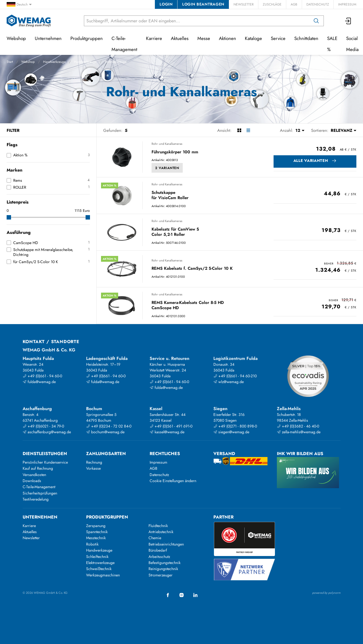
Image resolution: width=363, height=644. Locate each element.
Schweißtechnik (99, 569)
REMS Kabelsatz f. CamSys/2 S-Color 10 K (192, 269)
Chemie (155, 538)
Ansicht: (224, 130)
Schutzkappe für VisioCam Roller (170, 195)
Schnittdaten (306, 38)
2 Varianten (167, 168)
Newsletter (244, 4)
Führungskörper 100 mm (175, 152)
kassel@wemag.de (167, 432)
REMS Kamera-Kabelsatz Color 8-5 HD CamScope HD (188, 305)
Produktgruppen (87, 38)
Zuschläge (272, 4)
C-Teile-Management (124, 44)
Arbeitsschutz (159, 557)
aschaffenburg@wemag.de (47, 432)
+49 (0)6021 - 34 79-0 (43, 426)
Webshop (28, 62)
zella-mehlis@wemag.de (299, 432)
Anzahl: (287, 130)
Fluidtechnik (158, 526)
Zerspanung (96, 526)
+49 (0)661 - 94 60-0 (42, 376)
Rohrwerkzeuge (116, 62)
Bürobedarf (158, 550)
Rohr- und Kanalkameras (167, 144)
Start (10, 62)
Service (278, 38)
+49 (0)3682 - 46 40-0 (298, 426)
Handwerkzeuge (54, 62)
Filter (13, 130)
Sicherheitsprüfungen (40, 493)
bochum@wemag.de (105, 432)
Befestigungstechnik (165, 563)
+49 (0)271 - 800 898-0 (235, 426)
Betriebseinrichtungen (166, 544)
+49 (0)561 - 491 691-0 (171, 426)
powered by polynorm (326, 593)
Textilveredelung (36, 499)
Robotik (92, 544)
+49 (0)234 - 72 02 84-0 (109, 426)
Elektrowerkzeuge (100, 563)
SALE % (332, 44)
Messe (204, 38)
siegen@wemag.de (231, 432)
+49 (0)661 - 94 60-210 (235, 376)
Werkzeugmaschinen (103, 575)
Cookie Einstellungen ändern (173, 481)
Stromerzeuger (161, 575)
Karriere (154, 38)
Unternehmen (48, 38)
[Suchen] (316, 21)
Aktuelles (180, 38)
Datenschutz (318, 4)
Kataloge (253, 38)
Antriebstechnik (161, 532)
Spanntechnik (97, 532)
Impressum (347, 4)
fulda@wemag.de (39, 382)
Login (166, 4)
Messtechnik (96, 538)
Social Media (352, 44)
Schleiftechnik (97, 557)
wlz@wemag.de (229, 382)
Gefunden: (113, 130)
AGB (294, 4)
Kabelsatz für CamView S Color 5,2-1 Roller (175, 232)
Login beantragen (203, 4)
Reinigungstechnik (163, 569)
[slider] (9, 217)
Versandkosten (34, 475)
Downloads (32, 481)
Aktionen (227, 38)
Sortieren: (320, 130)
